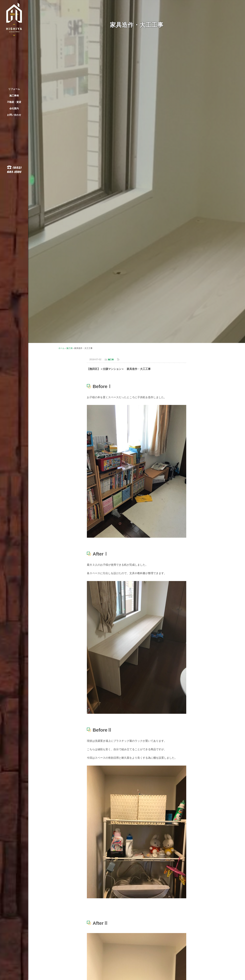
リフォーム (14, 89)
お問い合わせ (14, 115)
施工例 (69, 348)
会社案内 (14, 108)
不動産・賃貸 (14, 102)
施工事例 (14, 96)
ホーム (61, 348)
